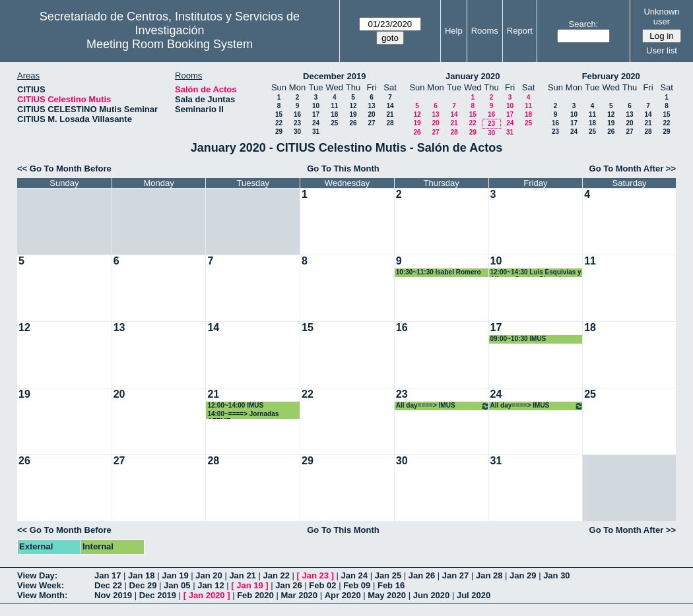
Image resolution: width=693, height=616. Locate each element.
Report (520, 31)
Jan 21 (242, 575)
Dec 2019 (158, 595)
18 (334, 114)
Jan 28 (489, 575)
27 (371, 123)
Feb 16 (391, 585)
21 (390, 114)
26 (353, 123)
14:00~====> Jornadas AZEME (243, 415)
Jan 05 (177, 585)
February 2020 (611, 76)
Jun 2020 (432, 595)
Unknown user (661, 16)
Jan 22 (276, 575)
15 (279, 114)
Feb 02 (322, 585)
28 (390, 123)
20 (371, 114)
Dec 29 (143, 585)
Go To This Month (343, 169)
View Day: (37, 575)
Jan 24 (354, 575)
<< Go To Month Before (64, 169)
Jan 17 (108, 575)
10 (316, 106)
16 (297, 114)
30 (297, 132)
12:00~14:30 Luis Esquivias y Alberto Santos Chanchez (536, 273)
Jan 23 (315, 575)
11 (334, 106)
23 (297, 123)
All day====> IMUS (443, 406)
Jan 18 (141, 575)
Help (454, 31)
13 (371, 106)
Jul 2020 (474, 595)
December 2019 (334, 76)
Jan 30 (556, 575)
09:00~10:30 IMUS (518, 339)
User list (662, 50)
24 (316, 123)
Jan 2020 (207, 595)
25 (334, 123)
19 (353, 114)
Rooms (485, 31)
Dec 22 (108, 585)
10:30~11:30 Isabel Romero (439, 272)
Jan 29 (523, 575)
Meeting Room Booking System (170, 44)
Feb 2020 (255, 595)
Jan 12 (211, 585)
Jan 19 (175, 575)
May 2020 (387, 595)
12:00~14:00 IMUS (235, 405)
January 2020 (473, 76)
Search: (584, 24)
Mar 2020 (299, 595)
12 (353, 106)
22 (279, 123)
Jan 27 (455, 575)
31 (316, 132)
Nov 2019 (113, 595)
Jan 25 (388, 575)
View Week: (41, 585)
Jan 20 (209, 575)
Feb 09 (357, 585)
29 (279, 132)
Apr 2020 (343, 595)
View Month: (42, 595)
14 (390, 106)
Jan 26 (422, 575)
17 (316, 114)
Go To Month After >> (633, 169)
